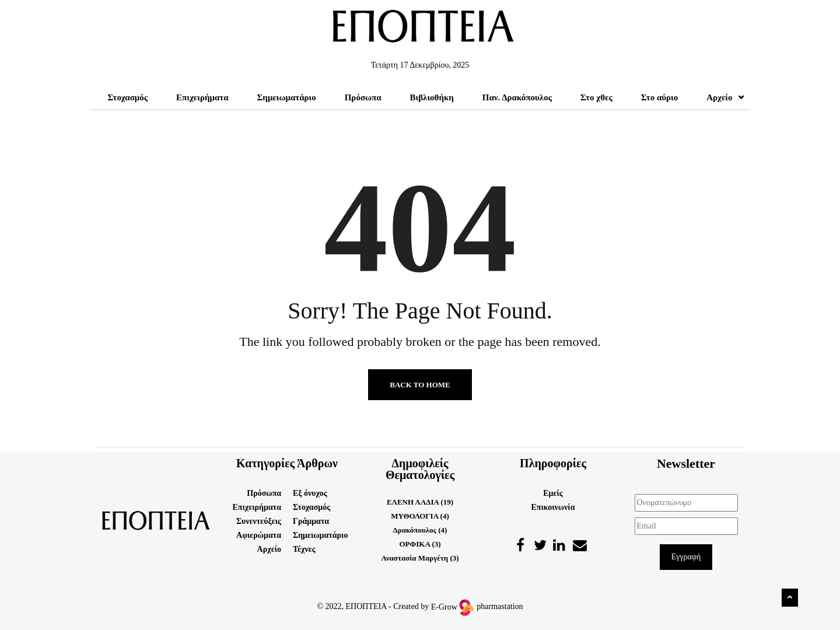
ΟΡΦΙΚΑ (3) (420, 544)
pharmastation (500, 607)
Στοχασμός (127, 97)
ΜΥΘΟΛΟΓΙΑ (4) (420, 516)
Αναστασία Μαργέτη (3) (420, 558)
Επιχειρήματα (202, 97)
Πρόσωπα (363, 97)
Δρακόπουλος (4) (420, 530)
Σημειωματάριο (287, 97)
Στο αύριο (660, 97)
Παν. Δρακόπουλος (517, 97)
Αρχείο (725, 97)
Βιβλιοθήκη (432, 97)
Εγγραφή (686, 557)
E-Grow (452, 607)
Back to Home (420, 385)
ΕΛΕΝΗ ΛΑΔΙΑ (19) (420, 502)
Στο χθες (596, 97)
